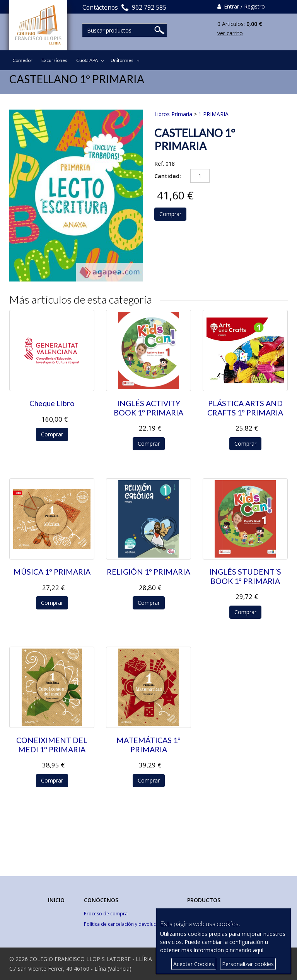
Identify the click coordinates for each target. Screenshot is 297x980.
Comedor (22, 60)
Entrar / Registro (241, 6)
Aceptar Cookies (194, 964)
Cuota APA (87, 60)
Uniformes (122, 60)
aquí (258, 950)
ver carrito (230, 33)
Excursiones (54, 60)
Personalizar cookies (248, 964)
